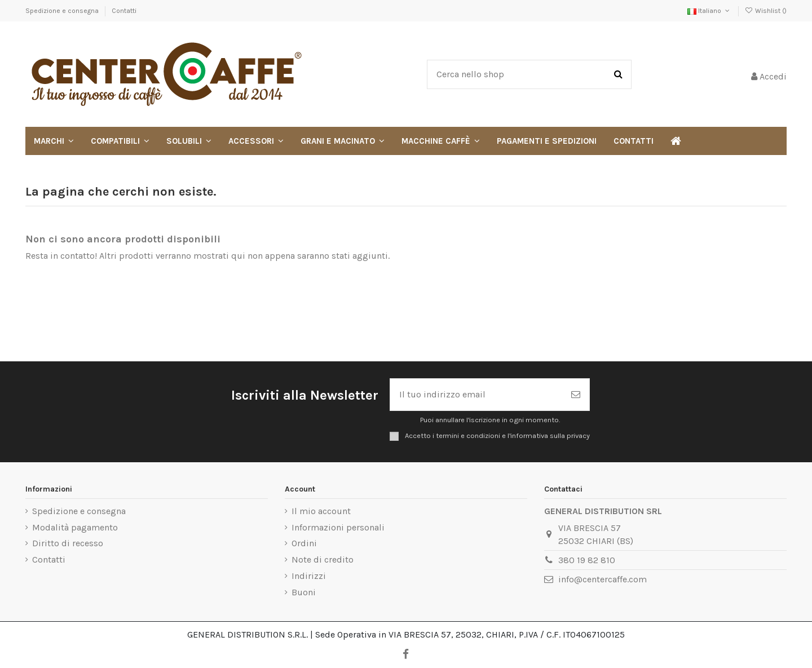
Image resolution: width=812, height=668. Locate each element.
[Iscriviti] (576, 395)
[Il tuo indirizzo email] (476, 395)
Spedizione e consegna (63, 11)
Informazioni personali (338, 527)
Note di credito (323, 559)
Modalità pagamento (75, 527)
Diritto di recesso (68, 543)
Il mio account (321, 511)
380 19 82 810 (587, 560)
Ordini (304, 543)
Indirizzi (309, 576)
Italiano (709, 11)
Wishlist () (766, 11)
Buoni (304, 592)
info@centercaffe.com (603, 579)
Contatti (124, 11)
